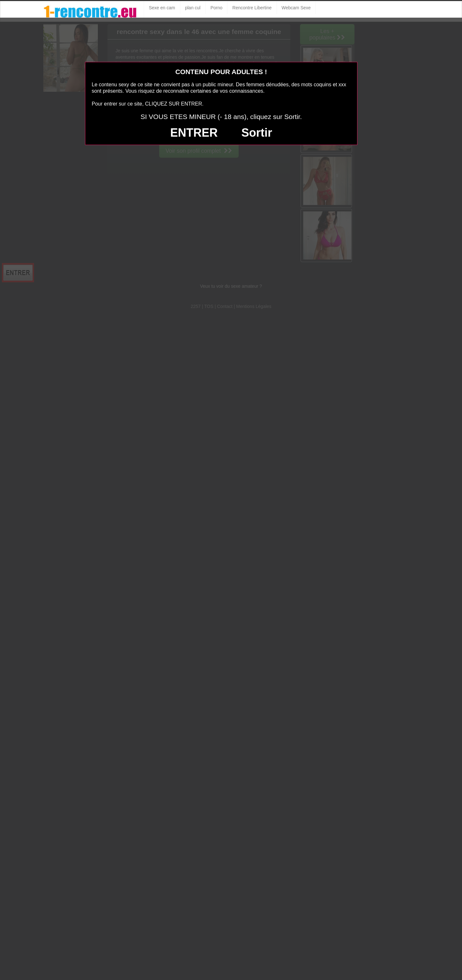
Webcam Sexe (296, 8)
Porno (216, 8)
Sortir (257, 133)
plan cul (193, 8)
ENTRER (194, 133)
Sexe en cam (162, 8)
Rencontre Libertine (252, 8)
